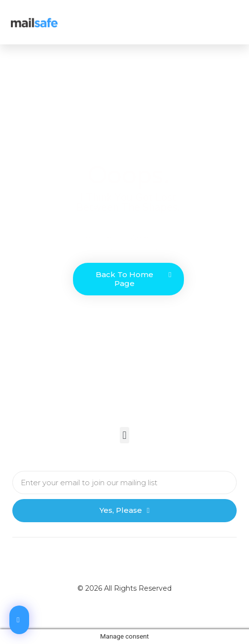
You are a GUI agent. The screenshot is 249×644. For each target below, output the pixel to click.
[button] (234, 22)
